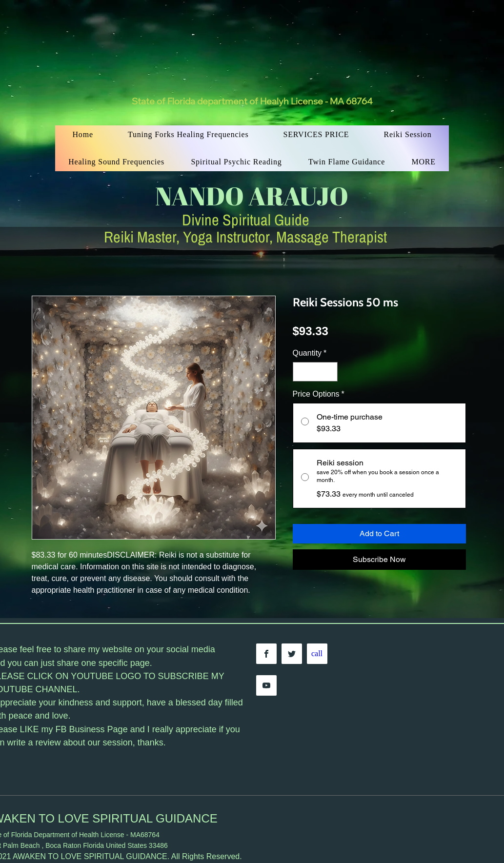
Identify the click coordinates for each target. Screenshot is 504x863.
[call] (317, 654)
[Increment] (329, 372)
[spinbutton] (315, 372)
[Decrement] (301, 372)
